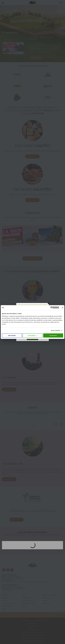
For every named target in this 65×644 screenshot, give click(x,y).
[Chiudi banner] (63, 308)
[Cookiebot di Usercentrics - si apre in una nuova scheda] (52, 308)
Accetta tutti (53, 335)
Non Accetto (12, 335)
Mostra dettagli (55, 330)
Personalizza (33, 335)
